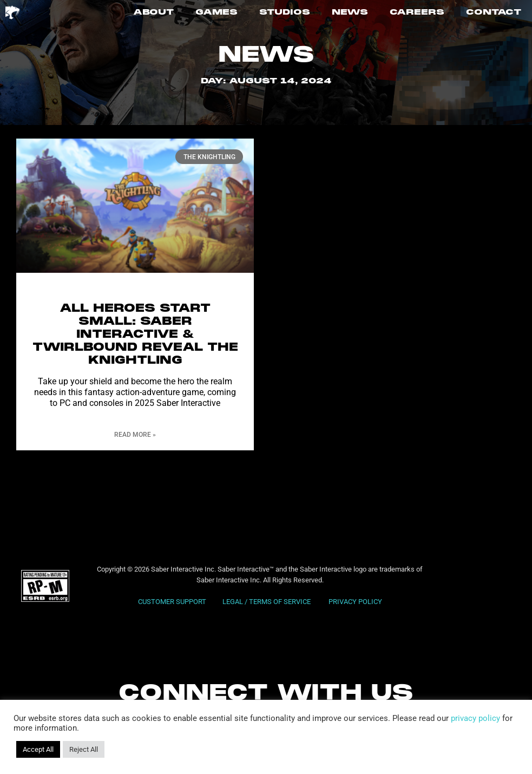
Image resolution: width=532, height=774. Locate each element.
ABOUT (153, 12)
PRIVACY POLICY (355, 602)
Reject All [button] (84, 749)
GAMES (216, 12)
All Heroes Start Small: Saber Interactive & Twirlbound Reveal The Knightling (135, 335)
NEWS (350, 12)
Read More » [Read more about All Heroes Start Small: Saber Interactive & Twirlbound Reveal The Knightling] (135, 435)
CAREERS (417, 12)
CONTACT (494, 12)
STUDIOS (285, 12)
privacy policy (475, 718)
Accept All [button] (38, 749)
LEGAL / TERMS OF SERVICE (267, 602)
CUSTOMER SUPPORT (172, 602)
